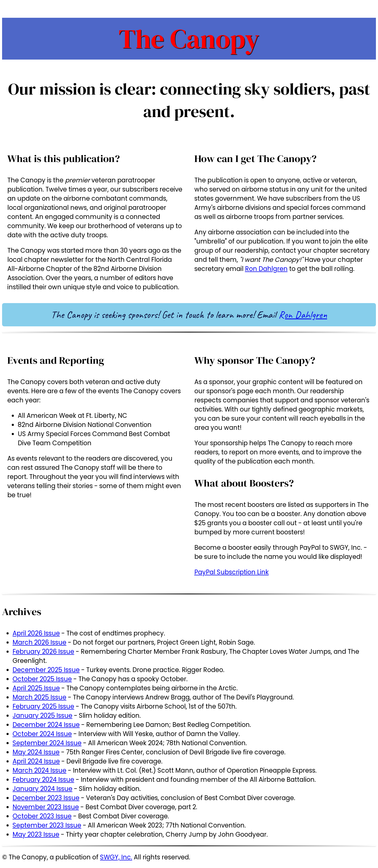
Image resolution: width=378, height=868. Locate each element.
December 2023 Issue (46, 798)
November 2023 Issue (46, 807)
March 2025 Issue (39, 697)
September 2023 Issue (47, 825)
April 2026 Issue (36, 633)
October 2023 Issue (42, 816)
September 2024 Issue (47, 743)
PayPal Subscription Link (232, 572)
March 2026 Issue (39, 642)
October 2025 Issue (42, 679)
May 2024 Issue (36, 752)
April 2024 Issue (36, 761)
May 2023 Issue (36, 834)
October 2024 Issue (42, 734)
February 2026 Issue (43, 652)
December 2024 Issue (46, 725)
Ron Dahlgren (266, 269)
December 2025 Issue (46, 670)
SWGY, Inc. (116, 857)
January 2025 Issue (42, 716)
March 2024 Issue (39, 770)
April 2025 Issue (36, 688)
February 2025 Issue (43, 706)
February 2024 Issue (43, 780)
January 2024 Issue (42, 789)
